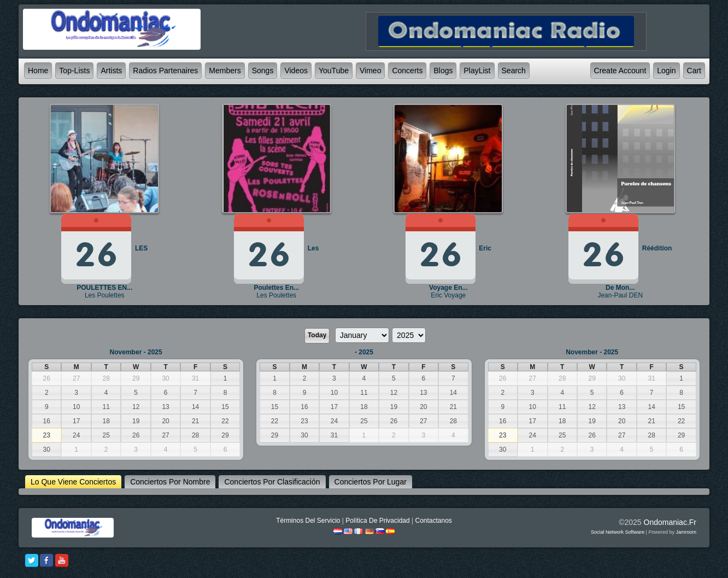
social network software (618, 532)
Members (225, 71)
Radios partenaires (165, 71)
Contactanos (433, 521)
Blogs (443, 71)
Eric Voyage (448, 295)
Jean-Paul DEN (620, 295)
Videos (296, 71)
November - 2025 (136, 352)
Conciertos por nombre (170, 482)
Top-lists (74, 71)
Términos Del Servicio (308, 521)
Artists (111, 71)
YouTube (334, 71)
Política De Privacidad (377, 521)
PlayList (477, 71)
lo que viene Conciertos (73, 482)
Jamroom (686, 532)
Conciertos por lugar (371, 482)
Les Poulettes (105, 295)
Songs (263, 71)
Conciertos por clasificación (272, 482)
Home (38, 71)
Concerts (407, 71)
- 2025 (364, 352)
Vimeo (370, 71)
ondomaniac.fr (670, 522)
